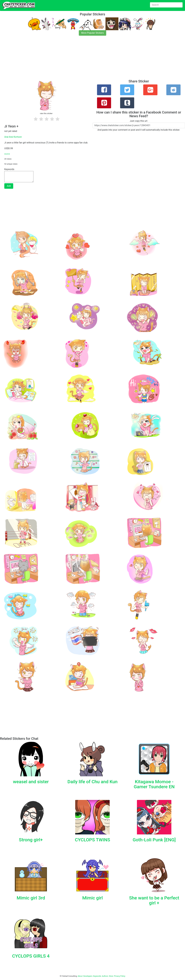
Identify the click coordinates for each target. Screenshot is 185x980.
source (7, 154)
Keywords (97, 976)
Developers (88, 976)
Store (111, 976)
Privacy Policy (120, 976)
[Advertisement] (86, 59)
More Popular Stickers (92, 33)
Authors (105, 976)
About (80, 976)
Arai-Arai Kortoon (13, 137)
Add (9, 186)
